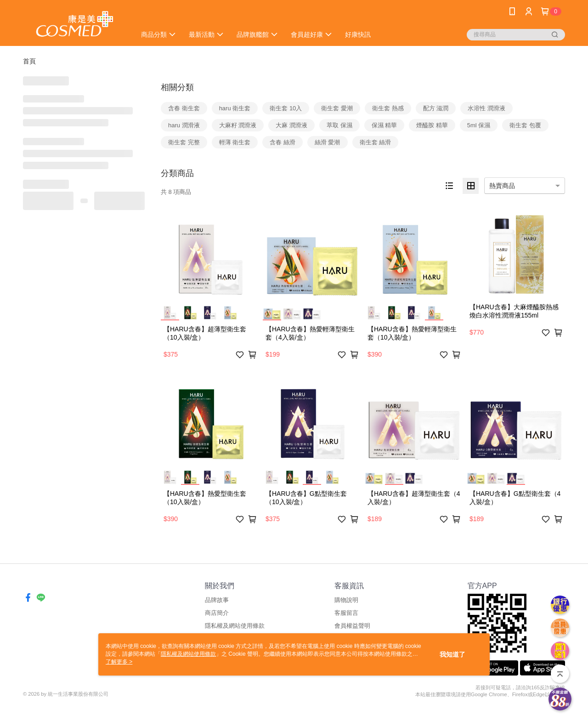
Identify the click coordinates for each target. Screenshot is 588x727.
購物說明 (346, 600)
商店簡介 (217, 613)
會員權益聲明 (352, 626)
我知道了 (452, 654)
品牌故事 (217, 600)
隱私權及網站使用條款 (235, 626)
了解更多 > (119, 662)
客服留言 (346, 613)
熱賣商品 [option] (502, 186)
